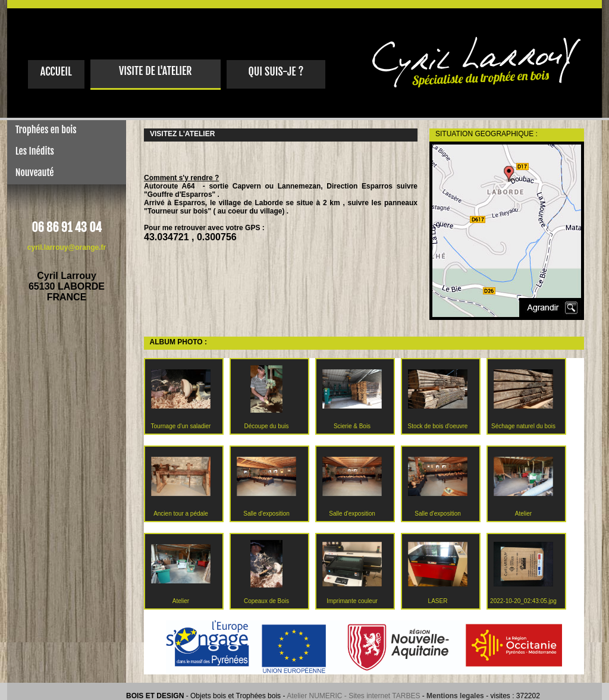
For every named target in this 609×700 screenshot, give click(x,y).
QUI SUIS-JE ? (276, 71)
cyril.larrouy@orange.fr (67, 247)
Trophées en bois (42, 130)
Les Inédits (31, 151)
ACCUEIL (56, 71)
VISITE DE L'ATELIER (156, 71)
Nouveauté (30, 172)
